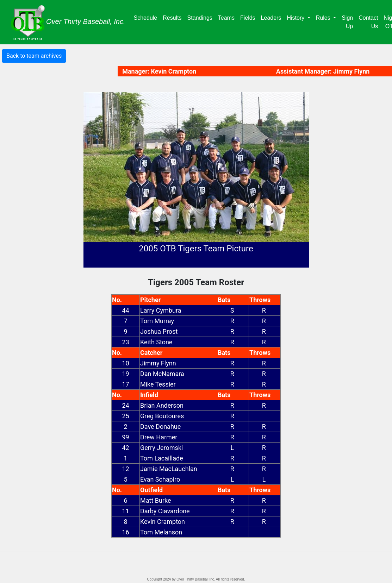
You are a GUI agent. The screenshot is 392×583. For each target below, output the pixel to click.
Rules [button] (324, 18)
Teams (228, 17)
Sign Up (347, 22)
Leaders (273, 17)
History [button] (296, 18)
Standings (201, 17)
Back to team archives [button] (34, 56)
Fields (249, 17)
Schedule (147, 17)
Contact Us (368, 22)
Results (173, 17)
